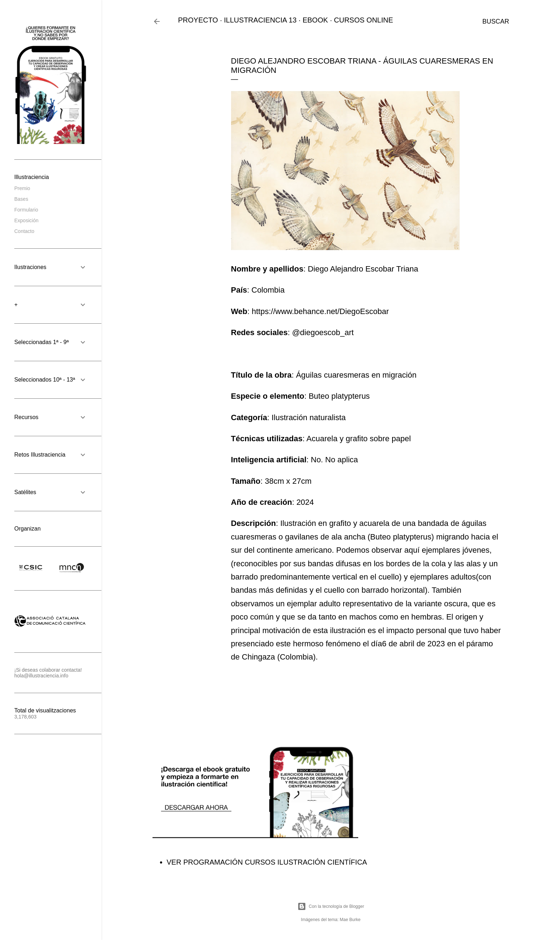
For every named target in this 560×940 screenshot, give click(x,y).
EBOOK (315, 20)
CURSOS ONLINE (364, 20)
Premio (22, 188)
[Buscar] (496, 21)
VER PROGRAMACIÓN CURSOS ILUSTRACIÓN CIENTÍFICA (267, 862)
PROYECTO (198, 20)
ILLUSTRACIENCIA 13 (260, 20)
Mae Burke (350, 920)
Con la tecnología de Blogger (331, 906)
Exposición (26, 220)
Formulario (26, 210)
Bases (21, 199)
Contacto (24, 231)
